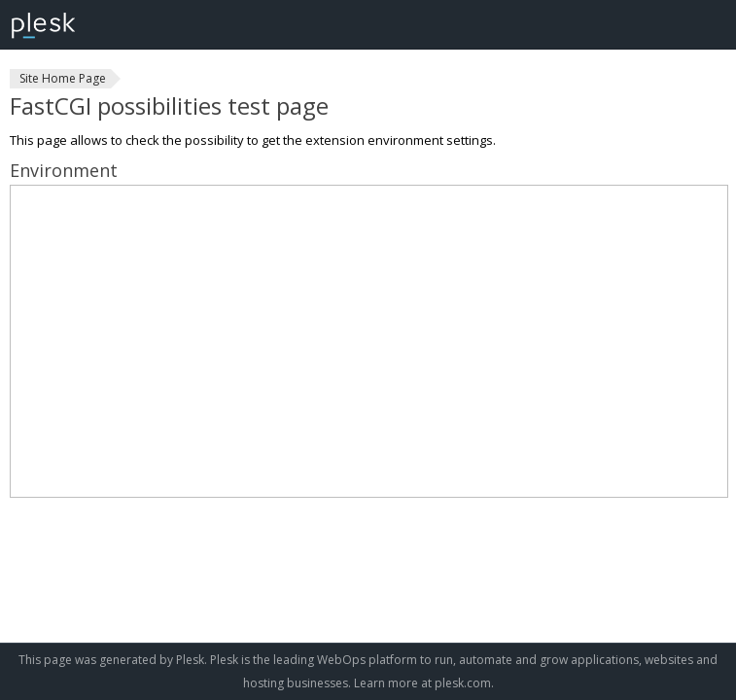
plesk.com (463, 683)
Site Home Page (63, 78)
